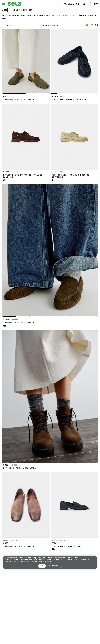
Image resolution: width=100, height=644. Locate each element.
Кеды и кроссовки (46, 15)
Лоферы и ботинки (66, 15)
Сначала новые (49, 25)
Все (4, 15)
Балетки (31, 15)
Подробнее (54, 566)
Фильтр (7, 25)
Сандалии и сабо (16, 15)
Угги (4, 18)
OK (42, 566)
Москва (69, 4)
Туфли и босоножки (86, 15)
